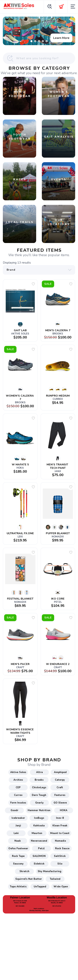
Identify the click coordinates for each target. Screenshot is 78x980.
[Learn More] (39, 31)
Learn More (61, 38)
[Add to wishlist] (33, 284)
